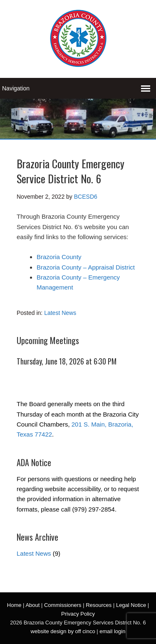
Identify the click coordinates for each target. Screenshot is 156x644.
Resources (99, 605)
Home (14, 605)
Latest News (60, 313)
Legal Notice (131, 605)
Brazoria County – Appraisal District (86, 267)
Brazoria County (59, 257)
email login (112, 631)
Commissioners (63, 605)
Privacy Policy (78, 614)
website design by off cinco (63, 631)
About (32, 605)
